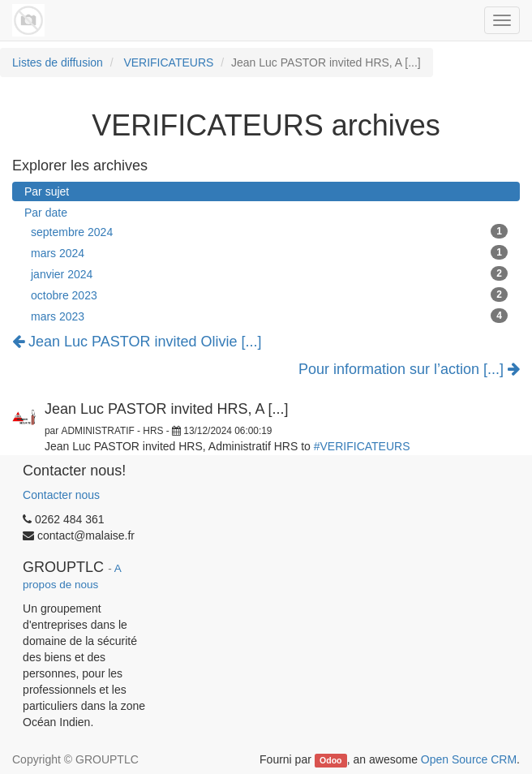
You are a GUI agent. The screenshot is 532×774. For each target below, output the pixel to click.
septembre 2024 (269, 231)
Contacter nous (61, 495)
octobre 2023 (269, 295)
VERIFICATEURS (168, 62)
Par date (46, 213)
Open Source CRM (469, 759)
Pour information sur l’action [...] (409, 370)
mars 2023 (269, 316)
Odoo (330, 760)
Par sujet (47, 191)
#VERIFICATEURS (362, 446)
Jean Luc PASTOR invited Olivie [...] (137, 342)
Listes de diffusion (58, 62)
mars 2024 (269, 252)
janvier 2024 (269, 273)
